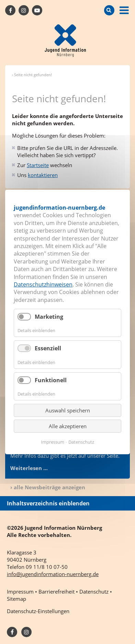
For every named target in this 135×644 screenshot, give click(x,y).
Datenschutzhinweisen (43, 284)
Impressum (53, 442)
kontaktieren (43, 175)
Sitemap (16, 599)
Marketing (49, 317)
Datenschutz (81, 442)
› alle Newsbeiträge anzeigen (48, 487)
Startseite (38, 165)
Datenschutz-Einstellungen (38, 611)
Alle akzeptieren (68, 426)
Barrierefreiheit (57, 592)
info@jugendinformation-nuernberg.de (53, 574)
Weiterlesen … (29, 468)
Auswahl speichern (68, 410)
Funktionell (51, 380)
